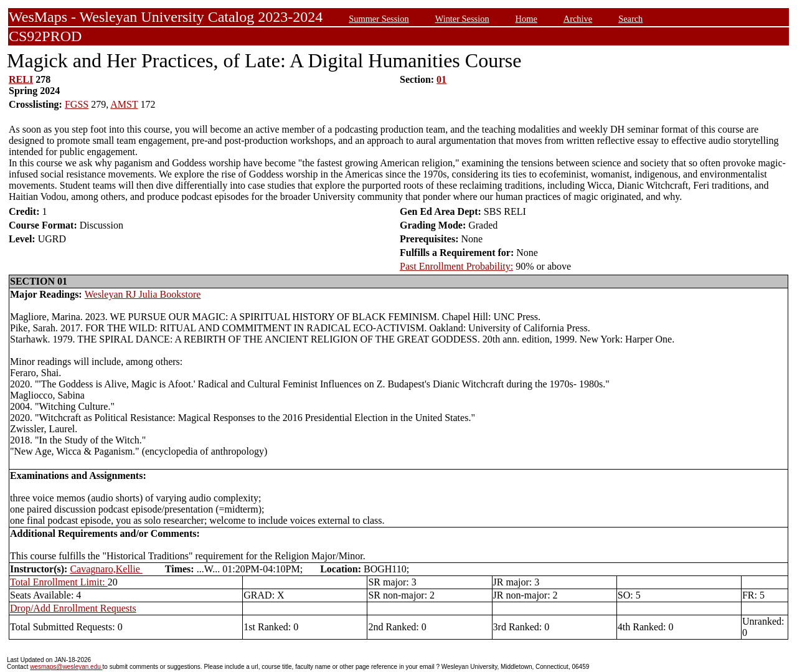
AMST (124, 104)
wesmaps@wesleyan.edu (66, 667)
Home (526, 19)
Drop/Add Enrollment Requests (73, 608)
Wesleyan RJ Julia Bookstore (143, 294)
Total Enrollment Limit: (59, 582)
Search (630, 19)
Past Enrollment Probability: (456, 266)
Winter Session (462, 19)
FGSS (77, 104)
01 (441, 79)
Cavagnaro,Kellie (106, 569)
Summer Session (379, 19)
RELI (21, 79)
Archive (578, 19)
